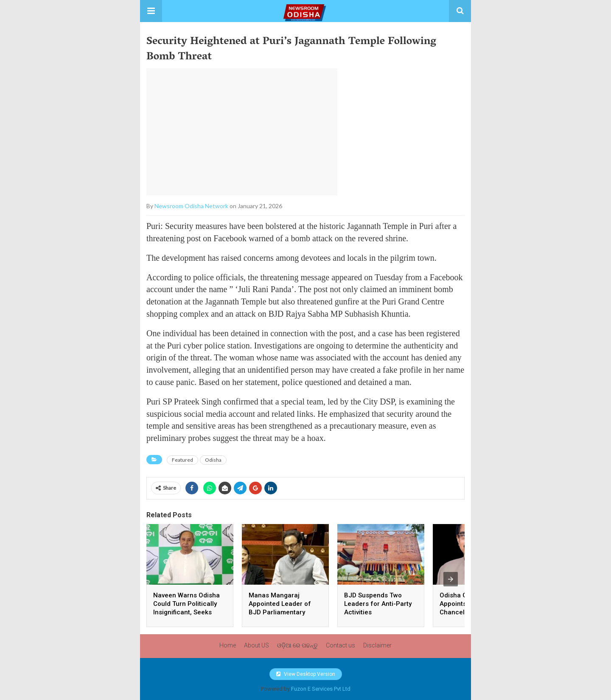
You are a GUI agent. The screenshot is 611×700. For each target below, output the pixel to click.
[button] (151, 11)
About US (256, 645)
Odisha (213, 460)
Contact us (341, 645)
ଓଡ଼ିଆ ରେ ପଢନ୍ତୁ (297, 645)
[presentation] (451, 579)
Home (228, 645)
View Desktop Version (306, 674)
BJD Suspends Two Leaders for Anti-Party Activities (378, 604)
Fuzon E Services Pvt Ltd (321, 689)
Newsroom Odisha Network (191, 206)
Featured (182, 460)
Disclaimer (377, 645)
